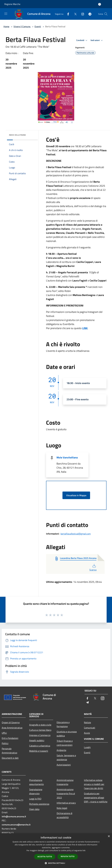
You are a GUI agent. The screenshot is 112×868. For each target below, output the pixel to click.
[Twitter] (74, 14)
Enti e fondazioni (10, 738)
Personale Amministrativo (9, 751)
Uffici (4, 733)
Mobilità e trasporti (39, 751)
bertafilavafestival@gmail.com (76, 534)
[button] (56, 863)
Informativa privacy (66, 803)
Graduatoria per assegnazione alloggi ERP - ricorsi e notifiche (96, 798)
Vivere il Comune (22, 26)
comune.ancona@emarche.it (16, 825)
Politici (5, 743)
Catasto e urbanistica (40, 746)
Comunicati (90, 728)
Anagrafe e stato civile (40, 725)
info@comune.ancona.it (14, 816)
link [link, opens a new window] (84, 850)
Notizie (87, 722)
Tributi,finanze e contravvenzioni (65, 743)
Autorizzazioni (64, 765)
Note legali (62, 808)
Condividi (82, 40)
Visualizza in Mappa (76, 495)
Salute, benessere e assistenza (66, 757)
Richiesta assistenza (39, 804)
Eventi (38, 26)
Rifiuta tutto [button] (68, 856)
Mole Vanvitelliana (67, 457)
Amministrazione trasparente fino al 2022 (66, 793)
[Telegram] (89, 14)
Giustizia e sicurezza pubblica (67, 734)
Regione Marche (12, 4)
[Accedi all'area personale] (100, 4)
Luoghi (87, 747)
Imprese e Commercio (40, 735)
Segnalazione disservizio (36, 791)
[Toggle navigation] (6, 14)
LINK (85, 328)
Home (6, 26)
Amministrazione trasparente (65, 782)
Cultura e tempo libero (40, 730)
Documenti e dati (10, 758)
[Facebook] (67, 14)
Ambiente (61, 750)
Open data (34, 809)
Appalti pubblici (37, 740)
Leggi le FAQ (35, 799)
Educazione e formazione (63, 724)
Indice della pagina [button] (17, 135)
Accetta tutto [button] (45, 857)
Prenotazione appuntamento (36, 782)
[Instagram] (81, 14)
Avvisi (87, 733)
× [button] (109, 836)
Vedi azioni (97, 40)
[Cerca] (106, 14)
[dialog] (56, 851)
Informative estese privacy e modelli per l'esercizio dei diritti (94, 784)
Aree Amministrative (12, 728)
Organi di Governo (11, 722)
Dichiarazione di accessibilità (64, 815)
